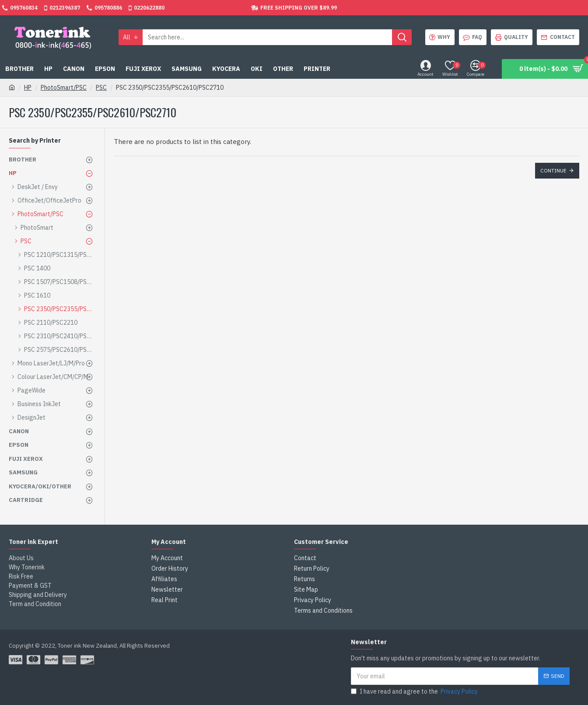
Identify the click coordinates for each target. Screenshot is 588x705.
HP (28, 88)
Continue (553, 170)
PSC (101, 88)
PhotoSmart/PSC (64, 88)
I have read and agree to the (415, 692)
